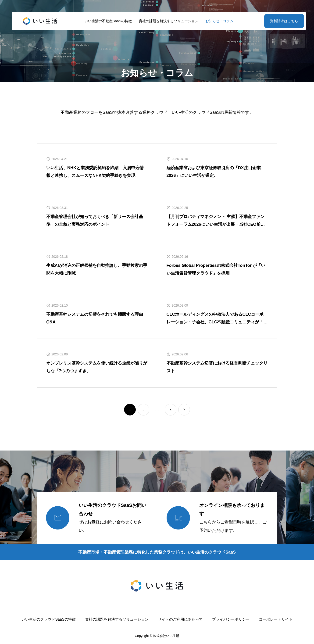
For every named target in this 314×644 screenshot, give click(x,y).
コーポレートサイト (276, 619)
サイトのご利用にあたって (180, 619)
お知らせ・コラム (217, 21)
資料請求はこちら (280, 21)
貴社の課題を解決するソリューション (166, 21)
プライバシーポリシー (231, 619)
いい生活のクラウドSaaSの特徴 (48, 619)
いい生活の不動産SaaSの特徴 (106, 21)
